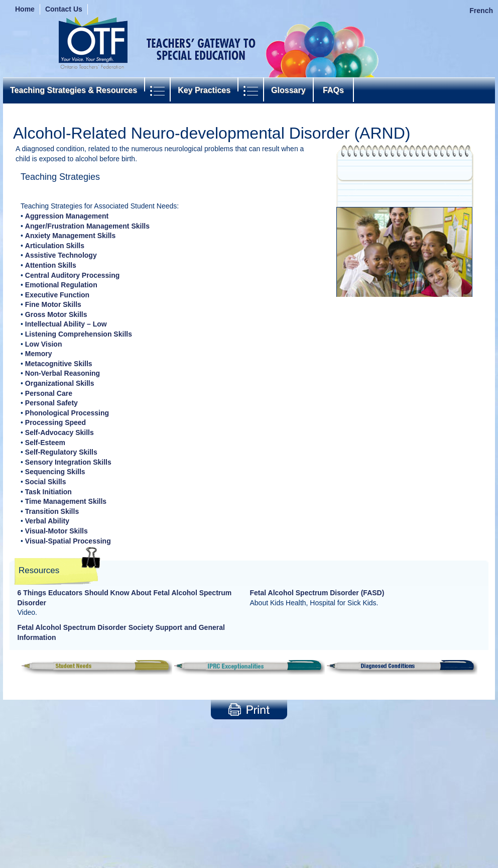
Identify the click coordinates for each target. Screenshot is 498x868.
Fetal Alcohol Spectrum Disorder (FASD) (317, 593)
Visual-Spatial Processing (68, 541)
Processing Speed (55, 422)
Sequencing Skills (55, 472)
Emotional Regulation (61, 285)
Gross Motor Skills (56, 314)
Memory (39, 354)
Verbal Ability (47, 521)
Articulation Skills (55, 246)
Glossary (288, 90)
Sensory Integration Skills (68, 462)
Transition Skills (52, 511)
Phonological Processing (67, 413)
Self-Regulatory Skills (61, 452)
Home (25, 9)
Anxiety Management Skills (71, 236)
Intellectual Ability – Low (66, 324)
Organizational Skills (60, 383)
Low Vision (44, 344)
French (481, 11)
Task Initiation (48, 492)
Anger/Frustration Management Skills (87, 226)
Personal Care (49, 393)
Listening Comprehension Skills (79, 334)
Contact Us (64, 9)
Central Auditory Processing (73, 275)
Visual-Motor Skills (56, 531)
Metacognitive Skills (59, 364)
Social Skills (46, 482)
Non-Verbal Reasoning (63, 373)
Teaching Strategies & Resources (74, 90)
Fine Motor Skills (53, 304)
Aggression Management (67, 216)
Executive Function (57, 295)
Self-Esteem (45, 443)
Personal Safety (51, 403)
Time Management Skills (66, 501)
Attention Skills (51, 265)
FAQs (334, 90)
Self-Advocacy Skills (59, 432)
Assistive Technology (61, 255)
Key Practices (204, 90)
